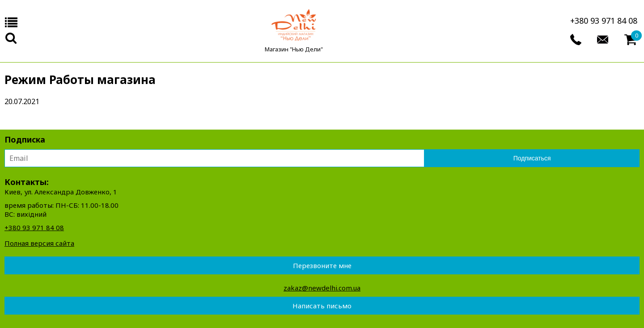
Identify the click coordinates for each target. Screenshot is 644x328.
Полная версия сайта (39, 243)
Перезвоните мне (322, 265)
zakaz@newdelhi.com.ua (322, 288)
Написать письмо (322, 306)
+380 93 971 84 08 (604, 21)
